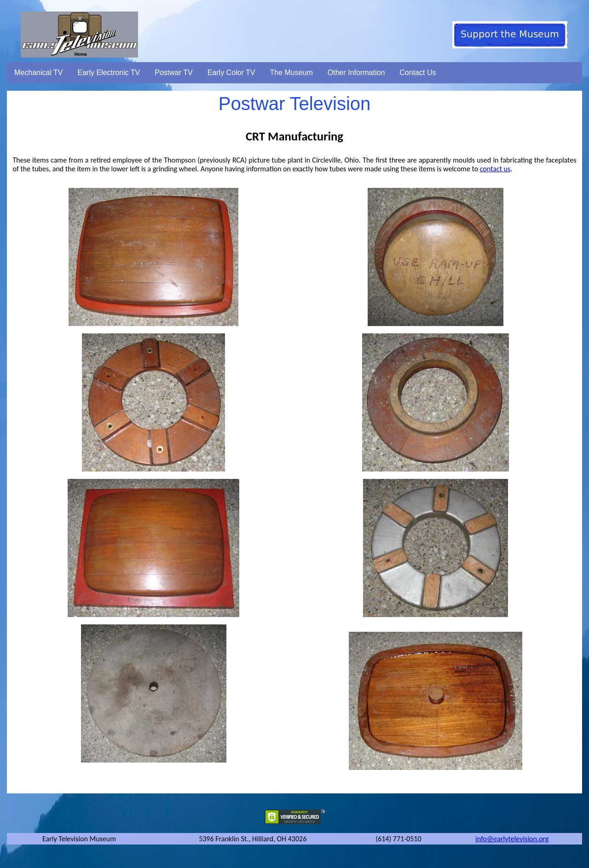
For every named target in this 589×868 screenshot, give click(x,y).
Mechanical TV (39, 73)
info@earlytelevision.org (512, 839)
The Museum (291, 73)
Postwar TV (173, 73)
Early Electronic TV (109, 73)
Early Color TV (231, 73)
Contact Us (418, 73)
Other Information (356, 73)
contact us (495, 169)
